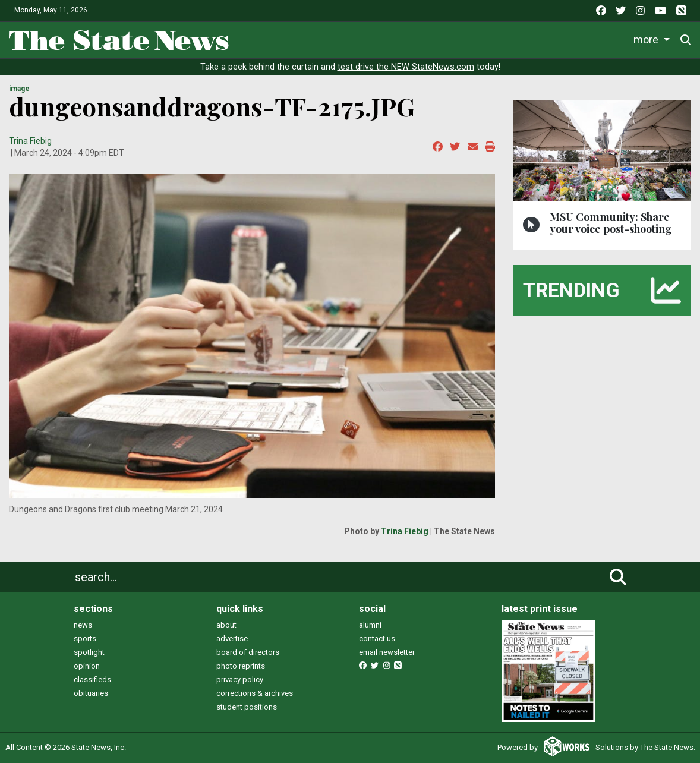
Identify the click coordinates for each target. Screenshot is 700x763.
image (19, 89)
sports (85, 639)
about (226, 625)
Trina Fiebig (30, 141)
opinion (87, 666)
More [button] (647, 40)
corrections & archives (255, 693)
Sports (367, 40)
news (83, 625)
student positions (247, 707)
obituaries (91, 693)
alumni (370, 625)
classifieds (92, 680)
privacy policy (240, 680)
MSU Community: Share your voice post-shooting (611, 223)
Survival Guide (439, 40)
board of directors (248, 652)
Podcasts (595, 40)
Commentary (518, 40)
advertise (232, 639)
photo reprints (241, 666)
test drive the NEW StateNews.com (406, 67)
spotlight (89, 652)
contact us (377, 639)
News (274, 40)
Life (319, 40)
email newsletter (387, 652)
